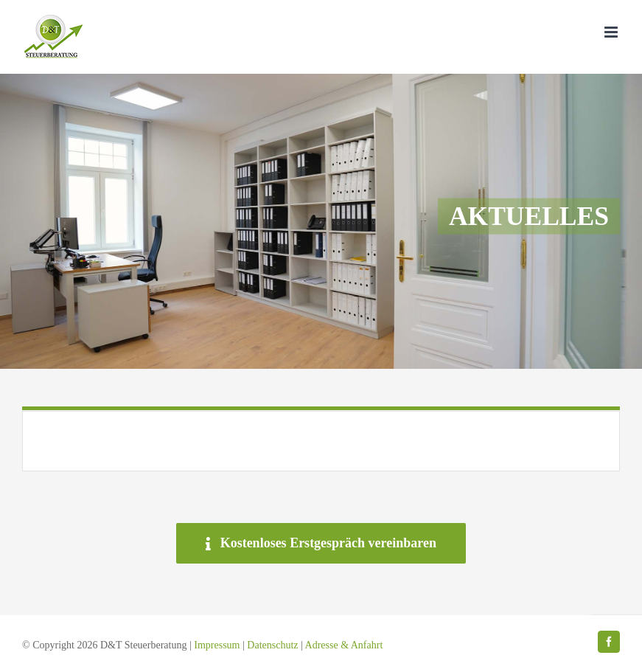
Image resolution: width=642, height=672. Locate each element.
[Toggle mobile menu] (612, 32)
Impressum (217, 645)
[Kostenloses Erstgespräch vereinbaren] (321, 543)
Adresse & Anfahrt (344, 645)
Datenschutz (272, 645)
